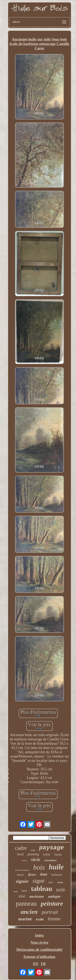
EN (36, 964)
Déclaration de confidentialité (39, 950)
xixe (22, 896)
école (33, 850)
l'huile (58, 854)
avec (25, 860)
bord (20, 854)
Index (39, 935)
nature (20, 875)
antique (54, 896)
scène (47, 854)
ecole (40, 919)
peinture (52, 903)
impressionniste (22, 870)
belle (51, 882)
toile (61, 890)
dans (44, 874)
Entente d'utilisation (39, 957)
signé (38, 881)
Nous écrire (39, 943)
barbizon (57, 875)
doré (24, 891)
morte (60, 882)
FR (43, 964)
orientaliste (50, 860)
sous (16, 891)
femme (54, 919)
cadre (21, 848)
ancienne (37, 896)
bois (39, 867)
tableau (42, 889)
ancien (29, 912)
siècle (36, 860)
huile (56, 867)
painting (33, 854)
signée (22, 881)
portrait (50, 912)
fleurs (32, 875)
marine (25, 919)
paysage (51, 848)
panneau (26, 903)
